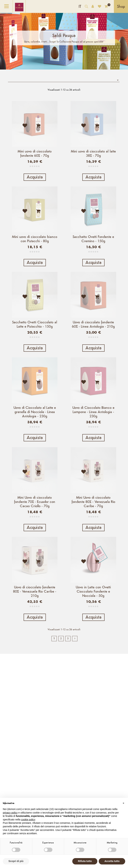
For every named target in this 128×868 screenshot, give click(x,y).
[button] (123, 803)
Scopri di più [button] (16, 861)
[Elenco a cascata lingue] (80, 6)
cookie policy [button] (28, 820)
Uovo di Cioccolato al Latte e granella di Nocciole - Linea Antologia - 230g (35, 433)
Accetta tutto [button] (112, 861)
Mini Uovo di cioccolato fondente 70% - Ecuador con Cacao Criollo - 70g (35, 530)
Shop (121, 7)
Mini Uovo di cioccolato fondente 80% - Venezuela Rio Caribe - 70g (93, 530)
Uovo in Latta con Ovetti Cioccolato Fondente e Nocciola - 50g (93, 627)
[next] (75, 681)
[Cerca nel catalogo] (86, 7)
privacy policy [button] (10, 813)
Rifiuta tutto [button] (85, 861)
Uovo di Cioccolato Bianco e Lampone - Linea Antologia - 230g (93, 433)
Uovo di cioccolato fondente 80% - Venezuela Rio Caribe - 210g (35, 627)
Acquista (35, 177)
